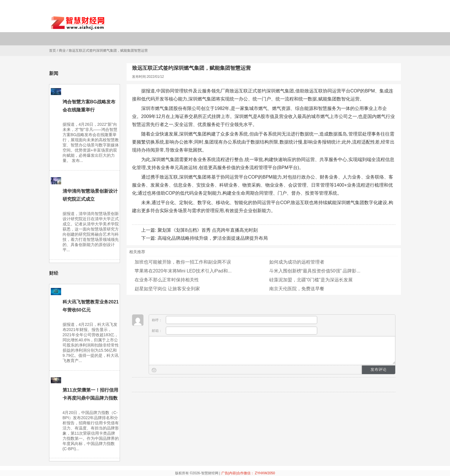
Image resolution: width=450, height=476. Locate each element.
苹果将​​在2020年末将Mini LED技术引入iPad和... (183, 271)
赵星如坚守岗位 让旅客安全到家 (167, 289)
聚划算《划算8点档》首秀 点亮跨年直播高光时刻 (208, 230)
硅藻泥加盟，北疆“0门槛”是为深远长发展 (311, 280)
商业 (62, 51)
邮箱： (234, 331)
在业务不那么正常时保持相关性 (167, 280)
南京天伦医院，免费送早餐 (297, 289)
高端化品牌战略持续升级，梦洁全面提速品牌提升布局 (213, 238)
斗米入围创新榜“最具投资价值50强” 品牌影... (315, 271)
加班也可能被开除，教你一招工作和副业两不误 (183, 262)
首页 (53, 51)
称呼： (234, 320)
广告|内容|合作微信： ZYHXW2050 (248, 473)
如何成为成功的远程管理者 (297, 262)
